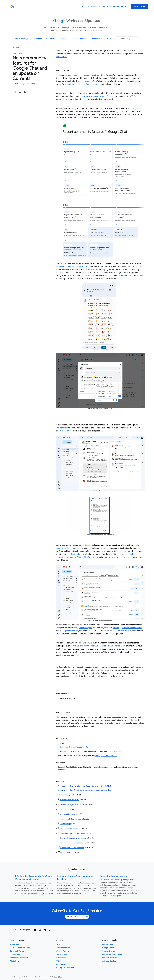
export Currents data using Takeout (98, 96)
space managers (85, 628)
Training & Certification (65, 968)
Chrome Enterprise (110, 951)
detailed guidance (85, 81)
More (109, 39)
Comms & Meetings (21, 39)
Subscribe (139, 7)
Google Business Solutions (113, 954)
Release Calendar (120, 7)
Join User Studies (109, 961)
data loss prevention (118, 631)
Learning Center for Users (20, 948)
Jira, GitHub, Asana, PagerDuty (86, 646)
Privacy (56, 977)
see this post (62, 57)
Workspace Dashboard (19, 958)
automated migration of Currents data (81, 84)
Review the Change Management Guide (75, 747)
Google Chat (25, 84)
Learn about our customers (113, 876)
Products (86, 7)
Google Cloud (108, 944)
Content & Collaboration (45, 39)
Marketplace (61, 958)
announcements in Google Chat (74, 266)
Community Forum (17, 951)
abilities (116, 628)
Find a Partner (61, 954)
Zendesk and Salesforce (110, 646)
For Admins (96, 7)
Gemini (64, 39)
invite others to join (80, 554)
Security (59, 944)
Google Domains (109, 948)
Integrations (61, 964)
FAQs (58, 961)
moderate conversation (132, 628)
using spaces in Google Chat (106, 756)
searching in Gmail (64, 548)
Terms (61, 977)
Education (97, 39)
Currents (16, 84)
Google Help (15, 954)
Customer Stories (63, 948)
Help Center (106, 7)
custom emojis (66, 431)
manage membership (69, 631)
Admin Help (14, 944)
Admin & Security (80, 39)
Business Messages (110, 958)
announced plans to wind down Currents (85, 75)
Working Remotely (63, 951)
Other (33, 84)
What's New (14, 961)
